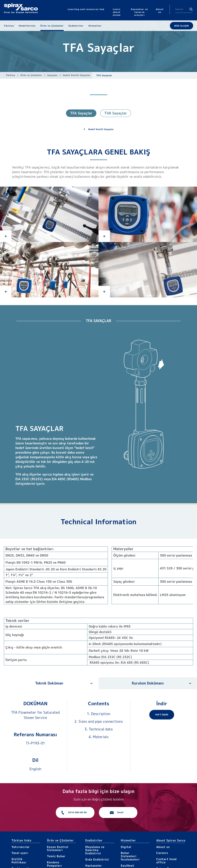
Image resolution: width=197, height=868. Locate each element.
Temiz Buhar (56, 856)
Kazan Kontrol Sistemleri (58, 849)
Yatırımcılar (21, 847)
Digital (126, 847)
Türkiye (10, 75)
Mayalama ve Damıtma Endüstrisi (95, 850)
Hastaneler (94, 866)
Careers (162, 853)
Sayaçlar (53, 75)
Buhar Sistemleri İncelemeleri (130, 856)
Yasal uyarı (20, 853)
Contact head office (166, 861)
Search (191, 9)
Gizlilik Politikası (19, 861)
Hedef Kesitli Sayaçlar (77, 75)
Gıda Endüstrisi (97, 859)
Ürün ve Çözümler (31, 75)
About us (163, 847)
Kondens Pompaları (54, 864)
